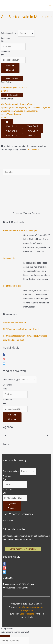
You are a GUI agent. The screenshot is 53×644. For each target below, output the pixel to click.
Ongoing (24, 104)
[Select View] (7, 122)
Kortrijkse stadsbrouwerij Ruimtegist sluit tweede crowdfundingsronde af (25, 338)
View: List (32, 135)
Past (12, 108)
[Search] (10, 66)
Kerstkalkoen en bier (12, 286)
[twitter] (4, 364)
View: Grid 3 (12, 131)
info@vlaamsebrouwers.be (17, 588)
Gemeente (6, 52)
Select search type (9, 33)
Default (4, 91)
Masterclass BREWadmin (14, 322)
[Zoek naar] (13, 47)
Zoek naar (6, 38)
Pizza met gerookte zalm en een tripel (20, 230)
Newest (5, 88)
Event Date (12, 78)
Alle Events (6, 104)
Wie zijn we (8, 521)
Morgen (26, 108)
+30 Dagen (12, 95)
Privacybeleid (27, 611)
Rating (11, 88)
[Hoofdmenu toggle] (50, 5)
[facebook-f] (4, 355)
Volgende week (14, 114)
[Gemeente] (13, 60)
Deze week (14, 111)
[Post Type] (26, 33)
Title (25, 88)
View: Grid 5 (12, 135)
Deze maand (24, 111)
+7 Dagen (34, 108)
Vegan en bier (9, 258)
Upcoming (16, 104)
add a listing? (34, 149)
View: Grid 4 (33, 131)
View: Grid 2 (33, 126)
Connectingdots (27, 614)
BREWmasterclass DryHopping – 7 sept (21, 329)
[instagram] (4, 359)
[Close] (5, 636)
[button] (23, 549)
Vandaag (18, 108)
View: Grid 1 (12, 126)
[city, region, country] (14, 641)
